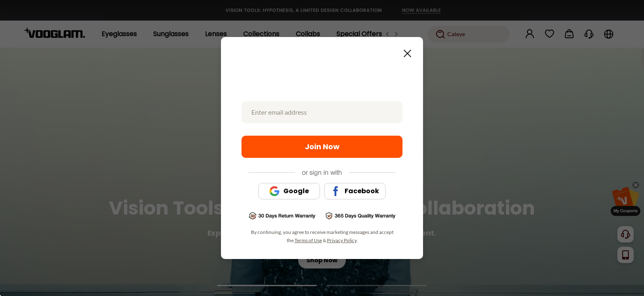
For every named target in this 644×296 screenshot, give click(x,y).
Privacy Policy (342, 240)
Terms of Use (308, 240)
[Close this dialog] (405, 51)
